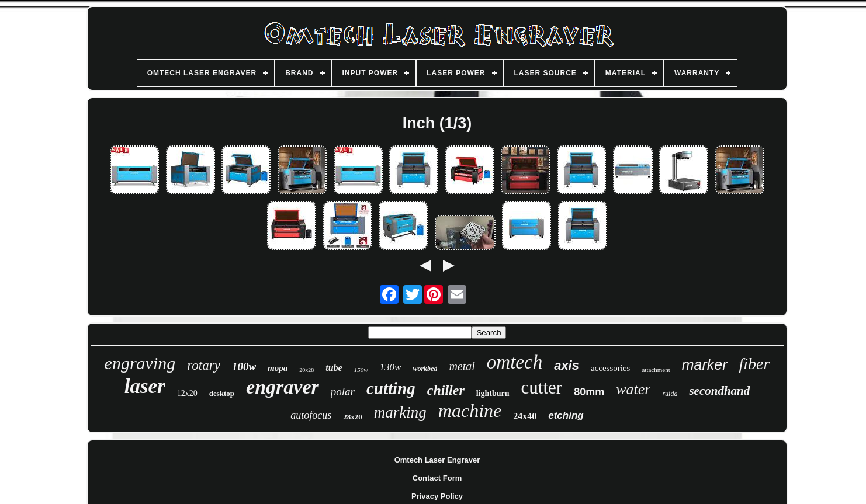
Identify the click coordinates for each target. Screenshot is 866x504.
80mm (589, 392)
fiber (755, 364)
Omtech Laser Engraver (437, 460)
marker (705, 364)
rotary (204, 365)
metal (462, 366)
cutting (391, 388)
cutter (542, 387)
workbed (425, 369)
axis (567, 365)
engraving (140, 363)
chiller (446, 390)
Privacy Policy (437, 496)
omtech (515, 362)
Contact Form (437, 478)
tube (334, 368)
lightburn (493, 393)
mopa (278, 368)
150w (361, 370)
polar (343, 392)
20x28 (306, 370)
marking (400, 412)
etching (566, 416)
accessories (610, 368)
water (633, 389)
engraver (283, 387)
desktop (222, 393)
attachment (656, 370)
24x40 (525, 416)
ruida (670, 394)
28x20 (353, 417)
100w (244, 366)
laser (145, 386)
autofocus (311, 415)
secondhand (719, 391)
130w (391, 367)
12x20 (187, 393)
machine (470, 411)
